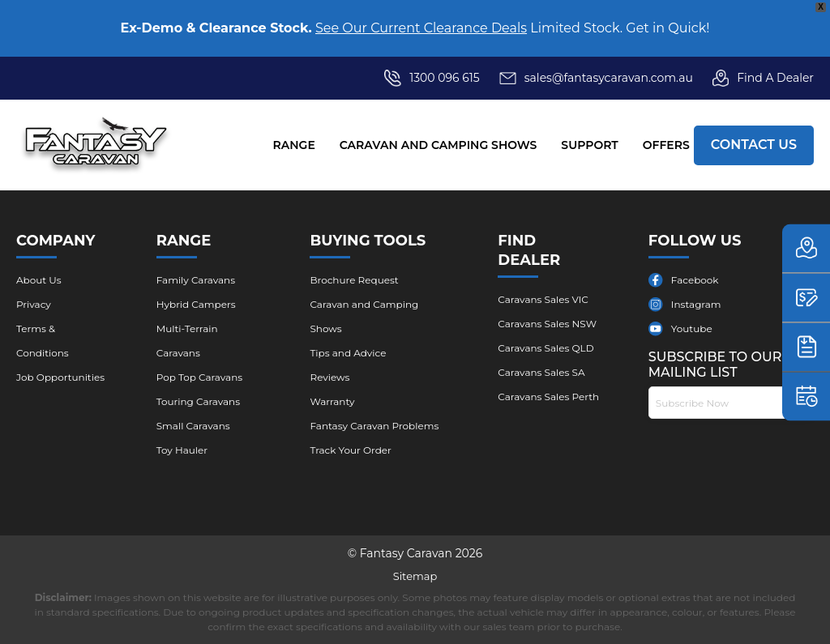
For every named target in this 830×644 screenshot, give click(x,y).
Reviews (329, 377)
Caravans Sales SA (541, 372)
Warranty (332, 401)
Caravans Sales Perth (548, 397)
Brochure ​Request (354, 280)
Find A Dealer (763, 78)
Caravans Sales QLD (545, 348)
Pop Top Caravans (199, 377)
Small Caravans (193, 426)
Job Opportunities (60, 377)
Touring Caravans (198, 401)
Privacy (34, 304)
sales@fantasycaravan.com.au (596, 78)
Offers (666, 145)
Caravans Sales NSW (547, 324)
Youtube (692, 328)
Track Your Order (350, 450)
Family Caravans (196, 280)
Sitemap (415, 576)
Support (589, 145)
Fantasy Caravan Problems (374, 426)
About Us (39, 280)
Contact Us (754, 145)
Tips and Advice (348, 353)
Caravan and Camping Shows (439, 145)
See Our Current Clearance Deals (421, 28)
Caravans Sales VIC (543, 299)
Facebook (695, 280)
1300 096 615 (445, 78)
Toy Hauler (182, 450)
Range (294, 145)
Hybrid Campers (196, 304)
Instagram (696, 304)
